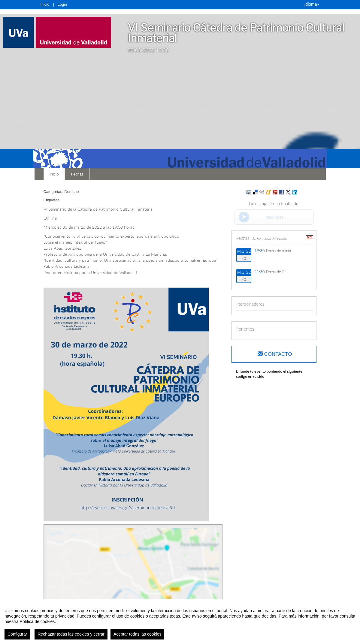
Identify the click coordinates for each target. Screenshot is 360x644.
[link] (57, 32)
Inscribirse (274, 217)
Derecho (71, 192)
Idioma (312, 4)
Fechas (77, 174)
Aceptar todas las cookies (138, 634)
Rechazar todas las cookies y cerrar (71, 634)
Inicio (45, 4)
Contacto (275, 354)
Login (62, 4)
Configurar (17, 634)
